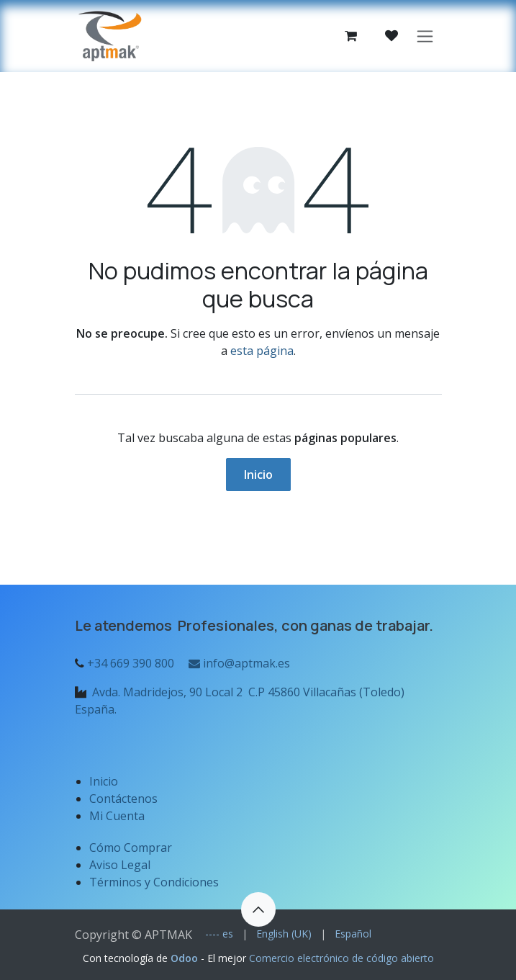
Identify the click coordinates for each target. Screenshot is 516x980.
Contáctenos (123, 799)
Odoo (186, 958)
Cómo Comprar (131, 848)
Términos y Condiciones (154, 882)
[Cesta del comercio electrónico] (351, 36)
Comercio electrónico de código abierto (341, 958)
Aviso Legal (121, 865)
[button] (258, 909)
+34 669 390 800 (131, 663)
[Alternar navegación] (425, 36)
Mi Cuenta (117, 816)
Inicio (258, 475)
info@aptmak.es (238, 663)
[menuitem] (219, 934)
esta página (262, 351)
